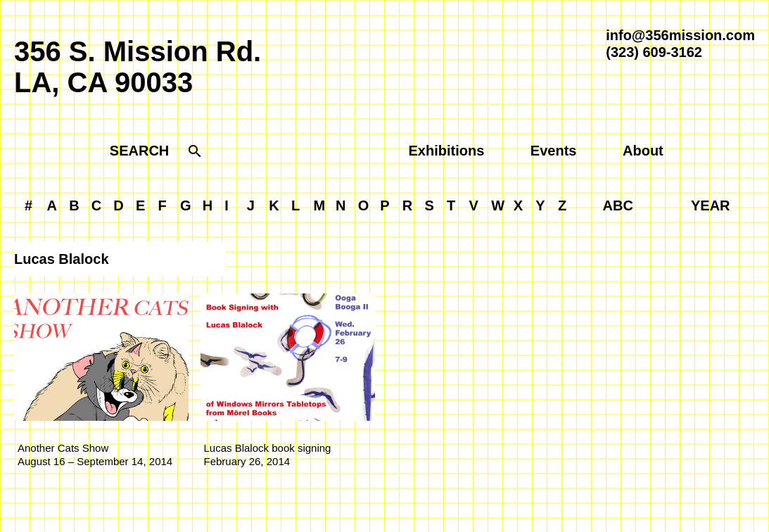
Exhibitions (447, 151)
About (643, 151)
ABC (618, 205)
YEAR (711, 205)
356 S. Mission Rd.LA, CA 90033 (138, 67)
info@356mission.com (680, 35)
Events (554, 151)
